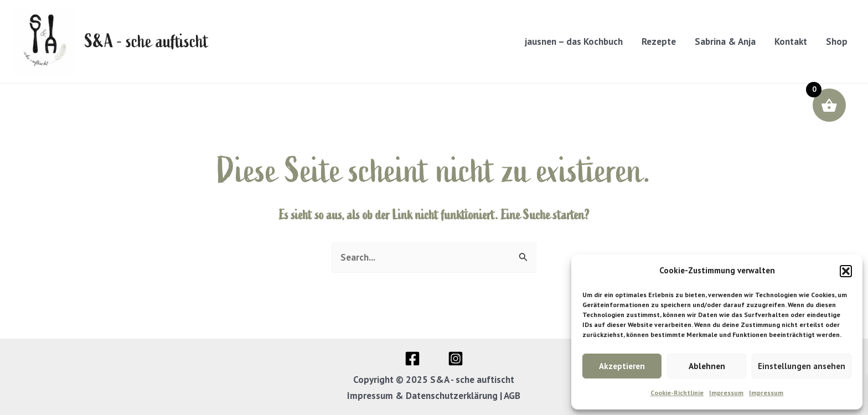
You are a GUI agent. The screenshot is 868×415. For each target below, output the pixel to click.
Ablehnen (707, 366)
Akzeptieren (622, 366)
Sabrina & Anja (725, 41)
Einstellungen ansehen (802, 366)
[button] (846, 271)
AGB (512, 396)
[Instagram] (456, 359)
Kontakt (791, 41)
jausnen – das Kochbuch (574, 41)
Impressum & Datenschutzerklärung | (425, 396)
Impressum (726, 393)
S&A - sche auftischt (147, 41)
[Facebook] (412, 359)
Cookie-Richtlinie (677, 393)
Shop (837, 41)
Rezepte (659, 41)
